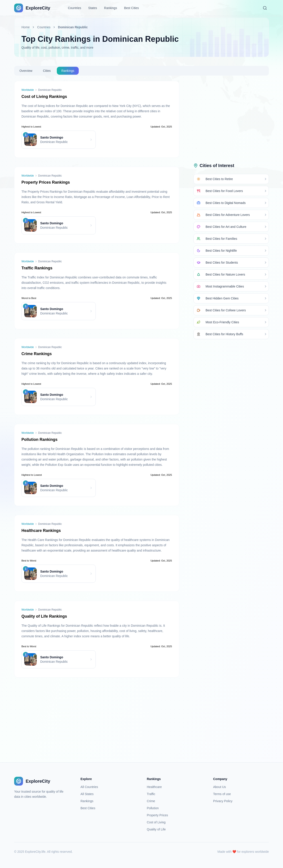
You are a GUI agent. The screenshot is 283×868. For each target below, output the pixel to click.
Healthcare (154, 787)
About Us (220, 787)
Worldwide (28, 90)
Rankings (111, 8)
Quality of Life (156, 829)
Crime (151, 801)
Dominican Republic (73, 27)
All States (87, 794)
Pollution (153, 808)
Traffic (151, 794)
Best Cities (131, 8)
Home (26, 27)
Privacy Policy (223, 801)
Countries (75, 8)
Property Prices (157, 815)
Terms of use (222, 794)
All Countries (89, 787)
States (93, 8)
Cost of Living (156, 822)
